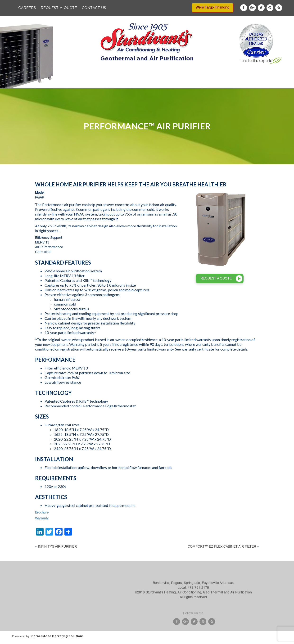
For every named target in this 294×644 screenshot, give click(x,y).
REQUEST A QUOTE (216, 279)
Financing (184, 83)
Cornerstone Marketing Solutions (57, 636)
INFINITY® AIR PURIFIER (57, 547)
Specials (157, 83)
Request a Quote (59, 8)
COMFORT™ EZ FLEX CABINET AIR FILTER (222, 547)
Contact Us (94, 8)
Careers (27, 8)
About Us (76, 83)
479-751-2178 (198, 598)
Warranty (42, 518)
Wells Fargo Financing (213, 8)
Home (51, 83)
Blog (244, 83)
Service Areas (216, 83)
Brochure (42, 513)
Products (104, 83)
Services (131, 83)
